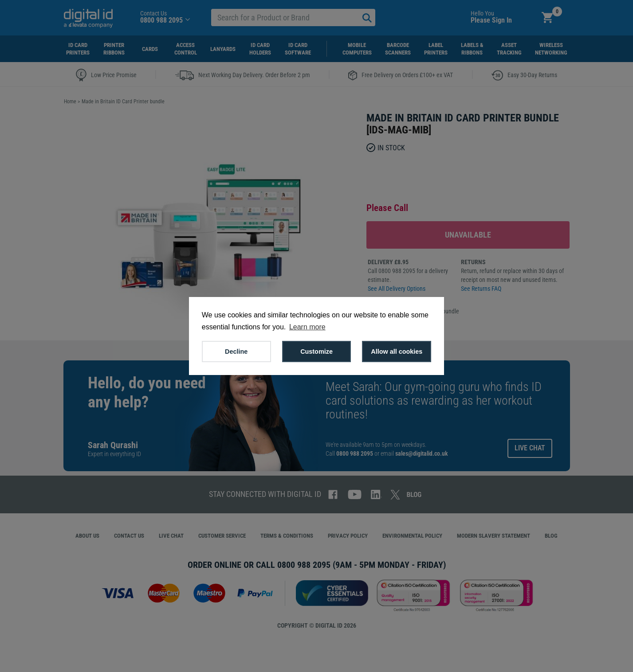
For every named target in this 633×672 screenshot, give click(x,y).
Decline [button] (236, 352)
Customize (316, 352)
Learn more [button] (307, 327)
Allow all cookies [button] (397, 352)
